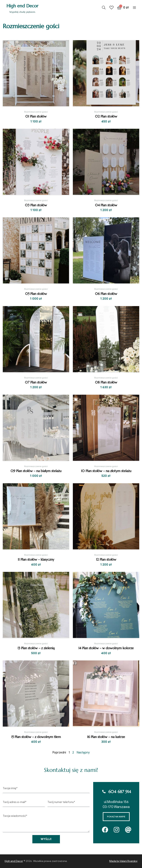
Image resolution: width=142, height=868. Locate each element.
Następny (83, 753)
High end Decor (22, 6)
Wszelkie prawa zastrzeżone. (50, 861)
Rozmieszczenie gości (36, 112)
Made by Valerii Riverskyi (123, 861)
